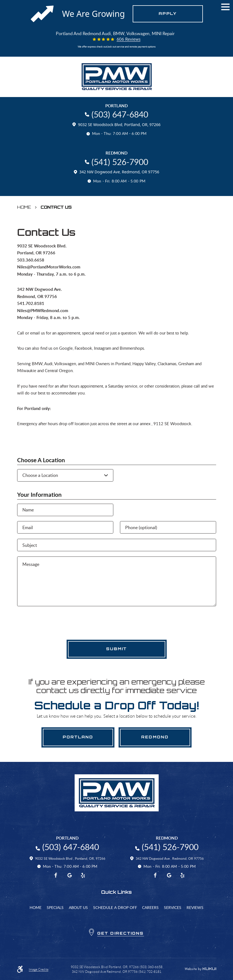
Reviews (195, 907)
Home (24, 207)
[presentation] (59, 622)
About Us (78, 907)
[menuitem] (36, 907)
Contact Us (56, 207)
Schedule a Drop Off (115, 907)
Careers (150, 907)
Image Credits (39, 969)
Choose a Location (41, 460)
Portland (78, 737)
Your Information (39, 495)
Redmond (155, 737)
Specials (55, 907)
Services (173, 907)
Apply (168, 14)
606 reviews (129, 39)
